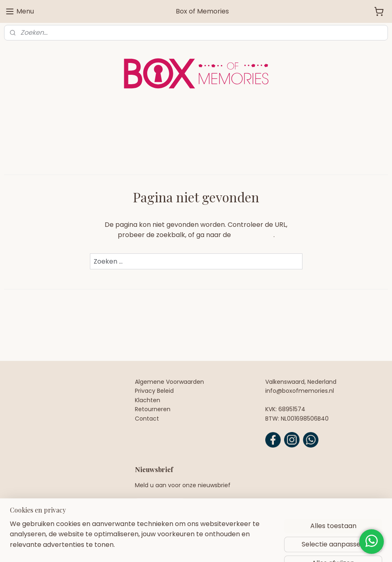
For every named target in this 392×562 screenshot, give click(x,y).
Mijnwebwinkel (291, 547)
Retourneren (153, 409)
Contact (147, 419)
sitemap (171, 547)
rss (188, 547)
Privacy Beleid (154, 391)
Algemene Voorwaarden (169, 382)
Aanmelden (160, 507)
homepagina (253, 235)
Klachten (148, 400)
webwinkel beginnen (218, 547)
